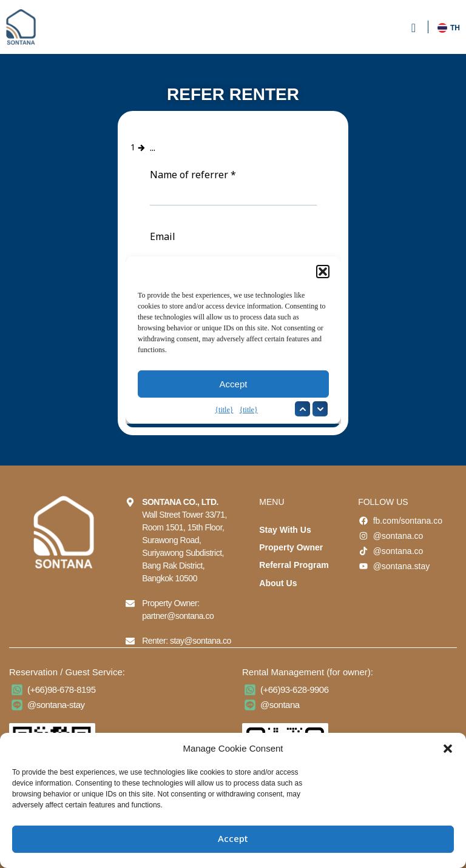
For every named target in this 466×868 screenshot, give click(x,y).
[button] (448, 749)
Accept (233, 839)
